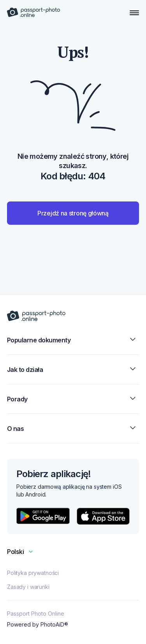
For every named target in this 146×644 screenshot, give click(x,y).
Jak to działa (73, 369)
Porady (73, 399)
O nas (73, 428)
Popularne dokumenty (73, 340)
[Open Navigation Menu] (134, 13)
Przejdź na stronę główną (73, 213)
